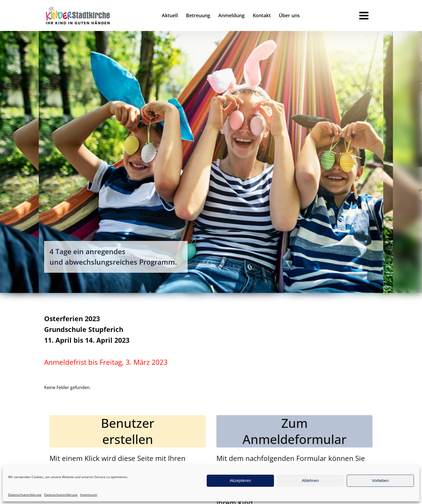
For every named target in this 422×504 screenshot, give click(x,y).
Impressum (89, 495)
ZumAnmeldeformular (294, 431)
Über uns (289, 15)
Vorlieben (380, 480)
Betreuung (198, 15)
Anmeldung (231, 15)
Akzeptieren (240, 480)
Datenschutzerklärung (25, 495)
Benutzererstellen (128, 431)
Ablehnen (310, 480)
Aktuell (170, 15)
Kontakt (262, 15)
